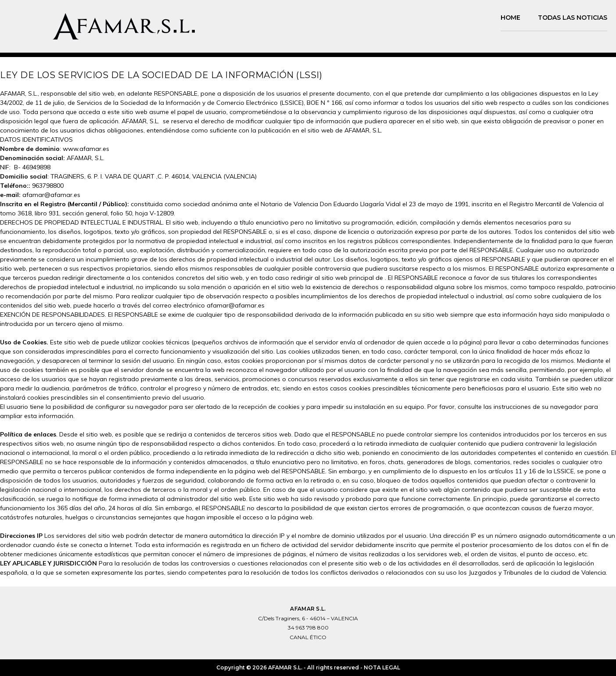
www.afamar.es (86, 149)
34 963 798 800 (308, 628)
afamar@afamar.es (51, 195)
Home (510, 18)
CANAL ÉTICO (308, 637)
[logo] (102, 26)
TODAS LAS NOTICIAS (573, 18)
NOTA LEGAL (382, 667)
